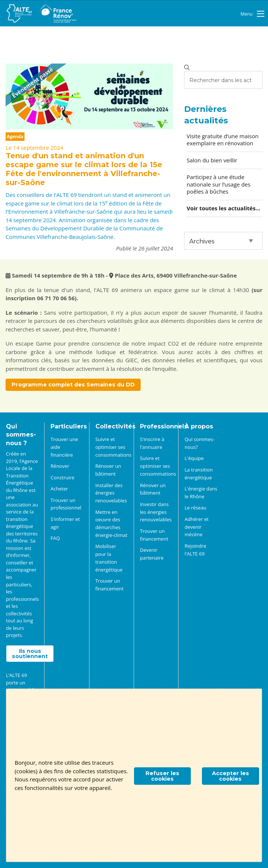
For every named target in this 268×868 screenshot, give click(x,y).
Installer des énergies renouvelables (111, 493)
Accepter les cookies (231, 776)
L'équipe (194, 458)
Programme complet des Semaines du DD (73, 385)
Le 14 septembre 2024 (35, 148)
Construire (62, 477)
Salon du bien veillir (212, 160)
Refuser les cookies (162, 776)
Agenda (15, 137)
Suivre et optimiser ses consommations (113, 447)
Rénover (60, 466)
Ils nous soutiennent (30, 654)
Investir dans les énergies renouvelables (156, 512)
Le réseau (195, 508)
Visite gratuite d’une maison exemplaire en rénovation (223, 140)
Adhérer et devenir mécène (197, 527)
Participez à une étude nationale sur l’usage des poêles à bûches (219, 184)
